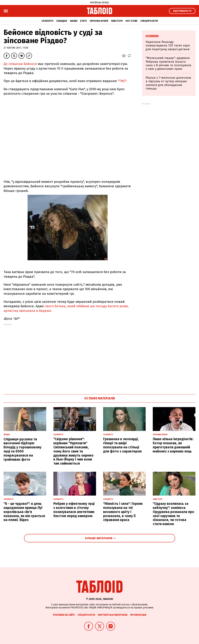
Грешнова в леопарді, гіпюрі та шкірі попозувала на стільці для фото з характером (122, 445)
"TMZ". (122, 81)
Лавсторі (117, 21)
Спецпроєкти (149, 21)
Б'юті (83, 21)
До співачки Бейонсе (21, 64)
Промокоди (138, 615)
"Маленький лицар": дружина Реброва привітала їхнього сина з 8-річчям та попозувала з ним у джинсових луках (169, 63)
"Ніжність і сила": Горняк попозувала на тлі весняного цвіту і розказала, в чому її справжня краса (123, 512)
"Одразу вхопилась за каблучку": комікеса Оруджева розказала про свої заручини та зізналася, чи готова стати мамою (173, 514)
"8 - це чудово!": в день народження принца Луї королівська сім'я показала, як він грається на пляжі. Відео (24, 512)
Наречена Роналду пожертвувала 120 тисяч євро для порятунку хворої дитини (168, 46)
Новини (152, 36)
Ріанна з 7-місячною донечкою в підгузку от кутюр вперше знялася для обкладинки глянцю (168, 83)
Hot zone (132, 21)
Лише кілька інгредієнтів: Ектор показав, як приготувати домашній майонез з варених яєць (173, 445)
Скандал (62, 21)
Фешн (74, 21)
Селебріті (47, 21)
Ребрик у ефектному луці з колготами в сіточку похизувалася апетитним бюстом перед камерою (74, 510)
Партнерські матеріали (113, 615)
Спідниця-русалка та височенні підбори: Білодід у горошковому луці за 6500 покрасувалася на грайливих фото (22, 449)
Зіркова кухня (99, 21)
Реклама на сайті (64, 615)
